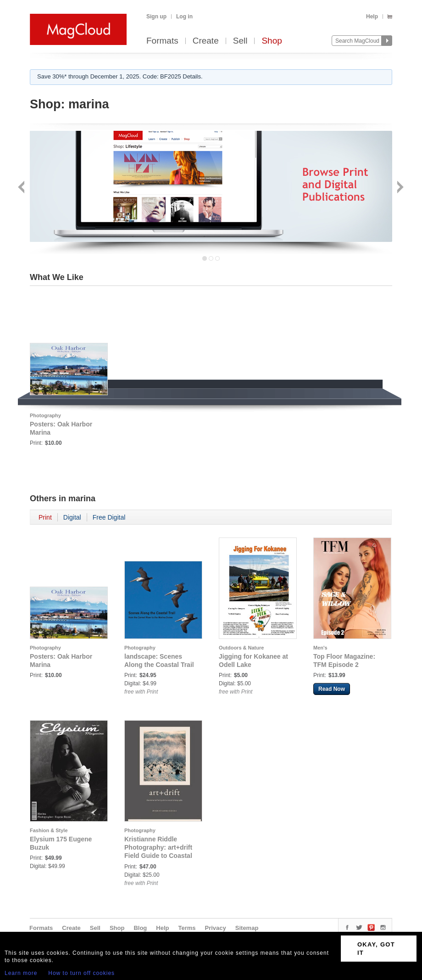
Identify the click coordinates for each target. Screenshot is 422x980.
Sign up (156, 17)
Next (399, 188)
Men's (320, 648)
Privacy (216, 928)
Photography (45, 415)
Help (372, 17)
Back (22, 188)
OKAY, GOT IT (376, 949)
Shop (272, 41)
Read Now (332, 689)
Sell (240, 41)
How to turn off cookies (81, 973)
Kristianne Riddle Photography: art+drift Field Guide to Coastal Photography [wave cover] (158, 856)
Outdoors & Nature (241, 648)
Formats (162, 41)
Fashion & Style (49, 830)
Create (206, 41)
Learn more (21, 973)
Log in (184, 17)
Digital (72, 517)
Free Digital (109, 517)
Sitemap (247, 928)
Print (45, 517)
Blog (140, 928)
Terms (187, 928)
